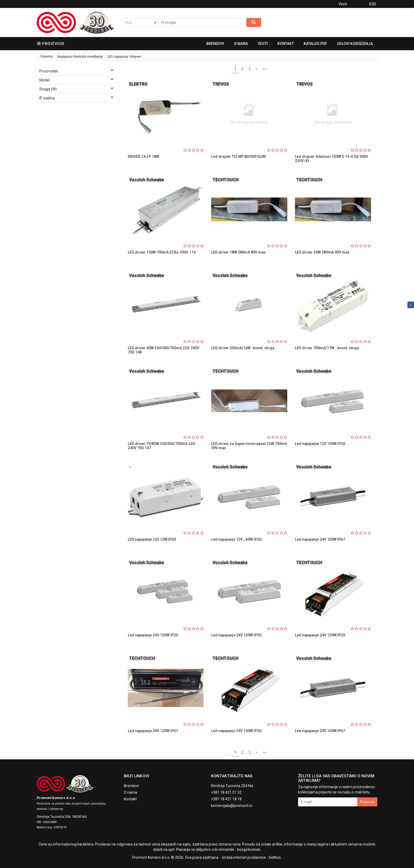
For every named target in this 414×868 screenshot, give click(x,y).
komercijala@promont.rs (232, 806)
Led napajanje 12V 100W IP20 (320, 444)
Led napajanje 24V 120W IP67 (153, 731)
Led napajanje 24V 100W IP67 (320, 539)
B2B (373, 4)
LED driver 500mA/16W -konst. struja (243, 348)
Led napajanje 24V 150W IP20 (236, 731)
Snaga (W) (76, 89)
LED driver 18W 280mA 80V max (238, 252)
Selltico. (275, 857)
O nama (241, 44)
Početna (47, 57)
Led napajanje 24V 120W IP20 (153, 635)
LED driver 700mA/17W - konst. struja (327, 348)
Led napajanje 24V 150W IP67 (320, 731)
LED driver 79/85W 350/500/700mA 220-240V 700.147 (162, 446)
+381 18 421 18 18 (226, 799)
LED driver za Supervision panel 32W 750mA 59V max (249, 446)
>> (265, 69)
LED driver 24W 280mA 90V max (322, 252)
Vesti (343, 4)
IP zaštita (76, 98)
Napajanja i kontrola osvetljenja (80, 57)
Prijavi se (367, 802)
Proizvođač (76, 71)
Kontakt (286, 44)
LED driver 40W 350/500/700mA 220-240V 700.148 (164, 350)
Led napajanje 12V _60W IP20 (236, 539)
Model (76, 80)
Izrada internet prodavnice (244, 857)
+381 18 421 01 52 (226, 792)
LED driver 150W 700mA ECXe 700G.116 (162, 252)
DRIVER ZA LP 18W (144, 157)
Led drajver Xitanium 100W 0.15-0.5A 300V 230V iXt (331, 159)
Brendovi (215, 44)
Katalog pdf (315, 44)
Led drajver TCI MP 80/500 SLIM (238, 157)
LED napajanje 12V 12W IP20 (152, 539)
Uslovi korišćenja (355, 44)
